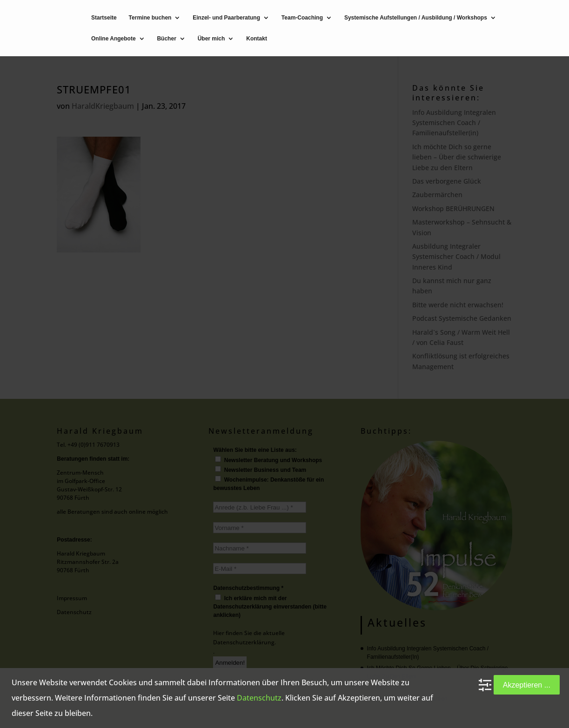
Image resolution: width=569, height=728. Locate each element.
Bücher (166, 39)
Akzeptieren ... (527, 685)
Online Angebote (114, 39)
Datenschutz (259, 698)
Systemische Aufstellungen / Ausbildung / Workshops (416, 18)
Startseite (104, 18)
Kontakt (257, 39)
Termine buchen (150, 18)
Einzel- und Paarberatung (226, 18)
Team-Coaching (302, 18)
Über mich (211, 39)
